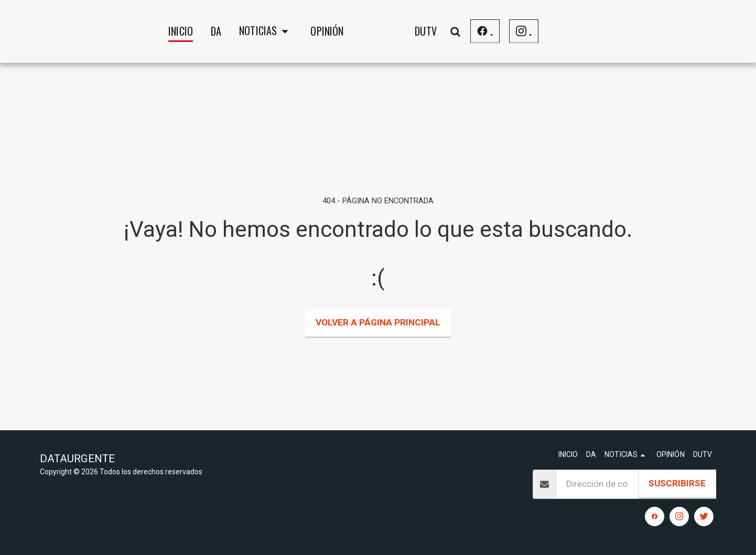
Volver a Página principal (378, 322)
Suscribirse (677, 483)
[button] (183, 31)
